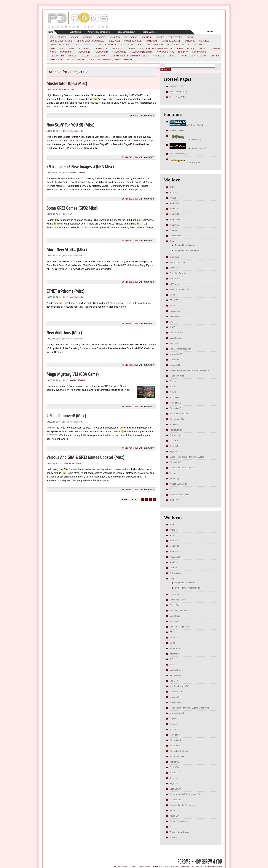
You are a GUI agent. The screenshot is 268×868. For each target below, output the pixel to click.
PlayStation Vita (165, 52)
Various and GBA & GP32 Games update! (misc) (85, 457)
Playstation (66, 52)
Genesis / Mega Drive (60, 45)
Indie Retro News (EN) (188, 148)
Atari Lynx (147, 37)
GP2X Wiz (88, 45)
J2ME (148, 45)
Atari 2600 (87, 37)
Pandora (216, 48)
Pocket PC (183, 52)
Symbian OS (159, 56)
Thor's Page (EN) (177, 97)
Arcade (75, 37)
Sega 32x (72, 56)
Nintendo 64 (102, 48)
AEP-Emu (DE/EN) (187, 125)
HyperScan (111, 45)
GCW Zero (204, 41)
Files (62, 32)
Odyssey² (203, 48)
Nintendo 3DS (85, 48)
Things (173, 56)
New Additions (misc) (64, 333)
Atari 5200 (101, 37)
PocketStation (200, 52)
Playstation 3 (101, 52)
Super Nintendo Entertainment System (129, 56)
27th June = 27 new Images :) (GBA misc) (80, 167)
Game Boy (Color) (133, 41)
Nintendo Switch (185, 48)
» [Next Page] (154, 500)
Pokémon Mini (57, 56)
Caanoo (161, 37)
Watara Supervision (77, 60)
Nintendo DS (118, 48)
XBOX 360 (128, 60)
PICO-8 (53, 52)
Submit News (75, 32)
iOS (140, 45)
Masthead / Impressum (126, 32)
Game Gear (152, 41)
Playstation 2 (83, 52)
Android (62, 37)
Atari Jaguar (131, 37)
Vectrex (215, 56)
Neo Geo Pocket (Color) (62, 48)
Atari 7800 (115, 37)
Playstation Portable (142, 52)
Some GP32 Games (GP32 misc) (72, 208)
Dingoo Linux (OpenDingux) (91, 41)
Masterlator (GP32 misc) (67, 84)
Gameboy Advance (171, 41)
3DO (52, 37)
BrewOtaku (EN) (177, 130)
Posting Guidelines (150, 32)
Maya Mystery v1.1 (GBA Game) (73, 374)
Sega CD (85, 56)
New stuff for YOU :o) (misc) (70, 125)
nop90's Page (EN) (178, 92)
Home (117, 866)
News (51, 32)
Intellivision (127, 45)
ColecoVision (176, 37)
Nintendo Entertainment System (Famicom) (150, 48)
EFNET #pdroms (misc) (65, 291)
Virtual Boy (56, 60)
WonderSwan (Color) (109, 60)
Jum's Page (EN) (177, 86)
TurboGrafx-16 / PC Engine (193, 56)
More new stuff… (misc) (67, 250)
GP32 (99, 45)
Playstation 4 (119, 52)
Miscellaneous (182, 45)
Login (210, 32)
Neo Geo (198, 45)
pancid (136, 116)
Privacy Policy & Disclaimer (99, 32)
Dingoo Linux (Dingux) (61, 41)
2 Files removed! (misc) (66, 416)
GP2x (77, 45)
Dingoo (190, 37)
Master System (162, 45)
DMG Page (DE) (185, 139)
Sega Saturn (99, 56)
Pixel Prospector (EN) (179, 154)
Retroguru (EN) (185, 163)
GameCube (190, 41)
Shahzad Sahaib (132, 157)
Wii (92, 60)
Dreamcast (114, 41)
